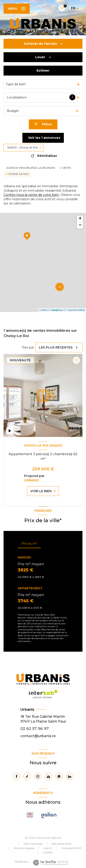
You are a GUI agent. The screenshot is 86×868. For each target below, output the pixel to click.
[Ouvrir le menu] (17, 9)
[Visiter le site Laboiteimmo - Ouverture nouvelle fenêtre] (50, 863)
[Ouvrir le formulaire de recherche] (43, 124)
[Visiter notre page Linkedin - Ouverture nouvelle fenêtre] (70, 776)
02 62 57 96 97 (35, 729)
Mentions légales (24, 848)
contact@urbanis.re (38, 736)
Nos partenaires (62, 844)
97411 (25, 721)
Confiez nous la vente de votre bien (31, 195)
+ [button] (80, 219)
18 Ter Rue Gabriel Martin (43, 717)
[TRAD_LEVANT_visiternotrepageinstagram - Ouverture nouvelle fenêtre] (38, 776)
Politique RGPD (72, 848)
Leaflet (43, 310)
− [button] (80, 225)
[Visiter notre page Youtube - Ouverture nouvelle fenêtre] (48, 776)
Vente (67, 168)
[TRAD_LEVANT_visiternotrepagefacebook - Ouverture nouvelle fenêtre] (16, 776)
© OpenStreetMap (75, 310)
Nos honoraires (33, 844)
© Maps (56, 310)
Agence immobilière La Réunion (30, 168)
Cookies (48, 852)
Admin (48, 848)
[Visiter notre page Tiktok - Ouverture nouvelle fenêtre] (27, 776)
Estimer (43, 70)
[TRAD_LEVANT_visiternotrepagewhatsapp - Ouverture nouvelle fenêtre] (59, 776)
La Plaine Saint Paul (48, 721)
